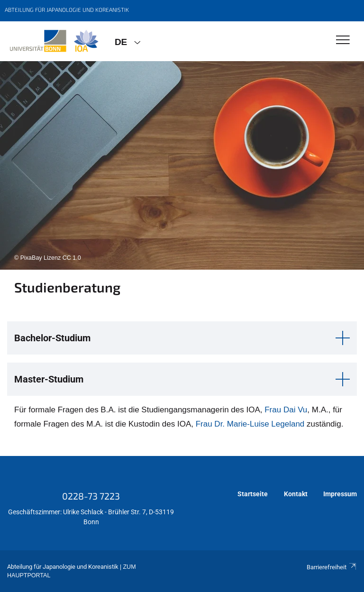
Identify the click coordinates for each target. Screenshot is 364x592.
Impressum (340, 494)
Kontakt (296, 494)
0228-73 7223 (91, 496)
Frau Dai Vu (286, 410)
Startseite (253, 494)
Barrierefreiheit (332, 567)
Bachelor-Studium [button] (52, 338)
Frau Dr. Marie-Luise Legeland (249, 424)
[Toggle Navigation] (343, 41)
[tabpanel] (182, 165)
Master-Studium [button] (49, 379)
